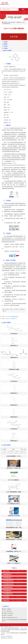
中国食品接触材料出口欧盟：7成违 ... (14, 528)
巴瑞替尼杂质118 (14, 405)
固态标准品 (22, 309)
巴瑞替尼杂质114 (14, 441)
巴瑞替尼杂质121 (14, 346)
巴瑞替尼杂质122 (14, 357)
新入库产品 (7, 571)
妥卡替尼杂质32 (14, 334)
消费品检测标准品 (8, 587)
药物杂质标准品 (8, 574)
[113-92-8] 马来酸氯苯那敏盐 (12, 317)
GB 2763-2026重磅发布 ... (14, 480)
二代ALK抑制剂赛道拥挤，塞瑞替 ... (14, 492)
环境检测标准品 (8, 591)
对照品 (22, 628)
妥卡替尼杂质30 (14, 429)
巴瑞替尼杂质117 (14, 393)
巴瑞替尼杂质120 (14, 417)
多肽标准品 (7, 597)
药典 (24, 138)
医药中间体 (7, 600)
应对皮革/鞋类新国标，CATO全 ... (14, 456)
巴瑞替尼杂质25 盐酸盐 (14, 369)
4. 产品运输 (5, 48)
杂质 (14, 67)
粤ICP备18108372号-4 (7, 626)
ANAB (13, 161)
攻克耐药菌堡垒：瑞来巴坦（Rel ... (14, 551)
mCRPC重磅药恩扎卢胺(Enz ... (14, 504)
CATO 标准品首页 (11, 22)
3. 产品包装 (5, 46)
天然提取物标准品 (8, 594)
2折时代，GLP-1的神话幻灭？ (14, 563)
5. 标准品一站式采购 (7, 51)
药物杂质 (9, 142)
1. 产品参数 (5, 42)
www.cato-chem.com (20, 270)
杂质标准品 (19, 22)
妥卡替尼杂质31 (14, 381)
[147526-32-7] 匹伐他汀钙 (11, 319)
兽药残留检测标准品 (9, 584)
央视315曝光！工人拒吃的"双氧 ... (14, 468)
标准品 (8, 128)
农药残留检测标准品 (9, 581)
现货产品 (4, 311)
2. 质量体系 (5, 44)
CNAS (15, 163)
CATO (8, 97)
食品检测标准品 (8, 578)
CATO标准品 (16, 309)
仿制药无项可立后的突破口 (14, 516)
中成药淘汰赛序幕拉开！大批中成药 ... (14, 539)
